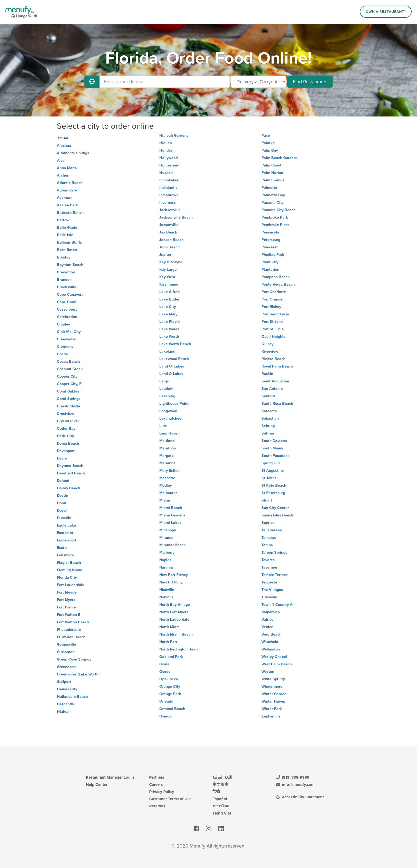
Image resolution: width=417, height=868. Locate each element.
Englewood (66, 540)
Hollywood (168, 158)
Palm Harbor (272, 173)
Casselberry (67, 309)
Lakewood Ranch (174, 359)
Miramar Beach (172, 545)
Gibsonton (66, 652)
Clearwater (66, 339)
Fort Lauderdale (71, 585)
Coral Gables (68, 391)
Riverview (270, 351)
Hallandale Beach (72, 697)
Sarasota (269, 411)
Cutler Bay (66, 429)
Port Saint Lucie (275, 314)
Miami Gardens (172, 515)
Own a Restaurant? (386, 12)
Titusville (269, 597)
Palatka (268, 143)
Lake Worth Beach (175, 344)
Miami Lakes (170, 523)
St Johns (269, 478)
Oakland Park (171, 657)
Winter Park (272, 709)
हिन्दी (216, 792)
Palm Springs (273, 180)
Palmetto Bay (273, 195)
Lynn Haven (169, 433)
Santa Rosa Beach (277, 404)
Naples (165, 560)
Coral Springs (69, 399)
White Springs (274, 679)
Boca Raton (67, 250)
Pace (266, 135)
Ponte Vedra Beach (278, 284)
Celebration (67, 317)
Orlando (166, 701)
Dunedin (64, 518)
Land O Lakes (171, 374)
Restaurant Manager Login (110, 777)
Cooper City (67, 376)
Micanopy (168, 530)
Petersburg (271, 240)
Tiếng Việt (222, 813)
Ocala (164, 664)
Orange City (170, 687)
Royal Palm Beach (277, 366)
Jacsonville (169, 225)
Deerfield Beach (71, 473)
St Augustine (273, 471)
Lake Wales (169, 329)
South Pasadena (276, 456)
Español (220, 799)
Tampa (267, 545)
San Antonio (272, 389)
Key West (167, 277)
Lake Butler (169, 299)
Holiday (166, 150)
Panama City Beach (278, 210)
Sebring (268, 426)
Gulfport (64, 682)
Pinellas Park (273, 255)
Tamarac (269, 538)
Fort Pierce (66, 607)
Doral (62, 503)
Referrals (157, 806)
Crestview (66, 414)
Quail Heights (273, 337)
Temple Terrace (275, 575)
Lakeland (167, 351)
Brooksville (67, 287)
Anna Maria (67, 168)
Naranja (166, 567)
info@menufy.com (295, 784)
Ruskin (267, 374)
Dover (62, 510)
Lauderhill (168, 389)
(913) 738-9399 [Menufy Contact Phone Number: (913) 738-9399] (293, 777)
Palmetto (269, 188)
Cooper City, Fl (70, 384)
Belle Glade (67, 228)
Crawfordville (68, 406)
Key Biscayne (171, 262)
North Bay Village (175, 605)
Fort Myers (66, 600)
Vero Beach (271, 634)
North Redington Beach (179, 649)
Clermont (65, 347)
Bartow (63, 220)
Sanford (268, 396)
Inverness (168, 203)
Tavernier (269, 567)
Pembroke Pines (276, 225)
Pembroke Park (275, 217)
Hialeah (64, 711)
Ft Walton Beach (71, 637)
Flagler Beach (69, 563)
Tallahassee (272, 530)
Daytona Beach (70, 466)
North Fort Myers (174, 612)
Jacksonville (170, 210)
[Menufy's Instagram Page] (209, 829)
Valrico (267, 619)
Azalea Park (67, 205)
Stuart (267, 500)
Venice (267, 627)
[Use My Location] (92, 82)
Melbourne (168, 493)
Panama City (272, 203)
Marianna (167, 463)
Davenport (66, 451)
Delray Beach (68, 488)
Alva (61, 160)
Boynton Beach (70, 265)
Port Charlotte (274, 292)
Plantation (270, 270)
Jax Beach (168, 232)
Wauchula (270, 642)
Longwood (168, 411)
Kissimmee (169, 284)
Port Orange (272, 299)
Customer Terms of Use (170, 799)
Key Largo (168, 270)
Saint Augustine (275, 381)
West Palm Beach (277, 664)
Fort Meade (67, 592)
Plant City (270, 262)
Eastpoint (65, 533)
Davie (62, 458)
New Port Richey (174, 575)
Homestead (169, 165)
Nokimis (166, 597)
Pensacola (270, 232)
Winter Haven (273, 701)
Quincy (267, 344)
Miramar (166, 538)
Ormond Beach (172, 709)
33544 (63, 138)
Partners (157, 777)
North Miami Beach (176, 634)
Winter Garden (274, 694)
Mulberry (167, 552)
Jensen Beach (171, 240)
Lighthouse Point (174, 404)
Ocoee (165, 672)
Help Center (97, 784)
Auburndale (67, 190)
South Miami (272, 448)
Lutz (163, 426)
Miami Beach (171, 508)
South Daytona (274, 441)
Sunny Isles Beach (277, 515)
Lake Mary (168, 314)
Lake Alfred (169, 292)
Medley (166, 485)
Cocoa (62, 354)
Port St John (272, 322)
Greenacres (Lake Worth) (78, 674)
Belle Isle (65, 235)
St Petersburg (273, 493)
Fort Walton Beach (73, 622)
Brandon (64, 280)
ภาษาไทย (221, 806)
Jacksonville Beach (176, 217)
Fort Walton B (69, 615)
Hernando (65, 704)
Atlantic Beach (70, 183)
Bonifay (64, 257)
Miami (165, 500)
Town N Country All (278, 605)
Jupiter (165, 255)
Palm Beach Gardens (280, 158)
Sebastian (270, 418)
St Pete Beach (274, 485)
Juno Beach (169, 247)
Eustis (62, 548)
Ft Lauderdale (69, 630)
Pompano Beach (276, 277)
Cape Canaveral (71, 295)
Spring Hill (271, 463)
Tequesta (269, 582)
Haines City (67, 689)
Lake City (168, 307)
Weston (268, 672)
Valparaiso (271, 612)
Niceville (167, 590)
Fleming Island (70, 570)
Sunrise (268, 523)
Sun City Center (275, 508)
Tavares (268, 560)
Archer (63, 175)
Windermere (272, 687)
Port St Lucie (273, 329)
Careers (156, 784)
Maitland (167, 441)
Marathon (168, 448)
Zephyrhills (271, 716)
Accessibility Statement (300, 797)
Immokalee (169, 180)
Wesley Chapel (274, 657)
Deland (63, 481)
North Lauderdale (174, 619)
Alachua (64, 146)
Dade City (65, 436)
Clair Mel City (69, 332)
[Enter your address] (165, 82)
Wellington (271, 649)
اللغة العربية (222, 777)
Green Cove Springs (74, 659)
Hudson (166, 173)
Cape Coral (67, 302)
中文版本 (220, 784)
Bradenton (66, 272)
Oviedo (165, 716)
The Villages (272, 590)
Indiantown (169, 195)
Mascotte (167, 478)
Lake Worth (169, 337)
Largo (164, 381)
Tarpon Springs (274, 552)
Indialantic (168, 188)
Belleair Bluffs (69, 242)
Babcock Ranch (70, 213)
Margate (166, 456)
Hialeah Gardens (174, 135)
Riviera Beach (273, 359)
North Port (168, 642)
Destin (62, 496)
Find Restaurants (310, 82)
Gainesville (66, 644)
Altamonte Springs (73, 153)
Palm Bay (270, 150)
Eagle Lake (66, 525)
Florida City (67, 577)
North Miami (170, 627)
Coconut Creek (70, 369)
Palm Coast (271, 165)
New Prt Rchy (171, 582)
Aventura (65, 198)
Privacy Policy (162, 792)
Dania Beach (68, 443)
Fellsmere (65, 555)
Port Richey (271, 307)
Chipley (63, 324)
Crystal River (68, 421)
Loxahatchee (170, 418)
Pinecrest (270, 247)
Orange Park (170, 694)
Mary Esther (170, 471)
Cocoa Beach (68, 362)
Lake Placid (169, 322)
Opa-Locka (169, 679)
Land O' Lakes (172, 366)
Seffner (268, 433)
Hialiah (166, 143)
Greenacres (67, 667)
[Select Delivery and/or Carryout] (258, 82)
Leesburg (167, 396)
